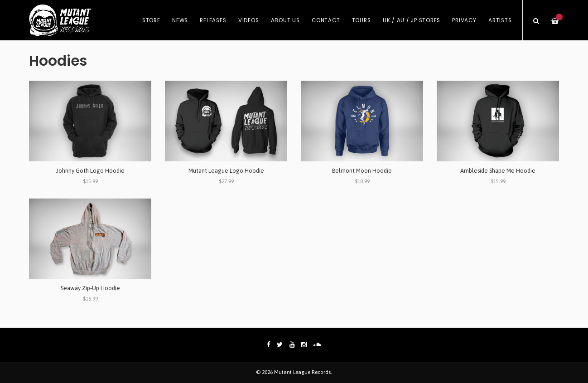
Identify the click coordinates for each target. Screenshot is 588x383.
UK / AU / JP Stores (412, 20)
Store (151, 20)
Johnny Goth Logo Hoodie (90, 171)
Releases (213, 20)
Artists (500, 20)
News (180, 20)
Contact (326, 20)
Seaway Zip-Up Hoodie (90, 288)
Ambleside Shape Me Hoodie (498, 171)
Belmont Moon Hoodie (362, 171)
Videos (249, 20)
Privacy (464, 20)
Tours (361, 20)
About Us (285, 20)
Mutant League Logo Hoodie (226, 171)
